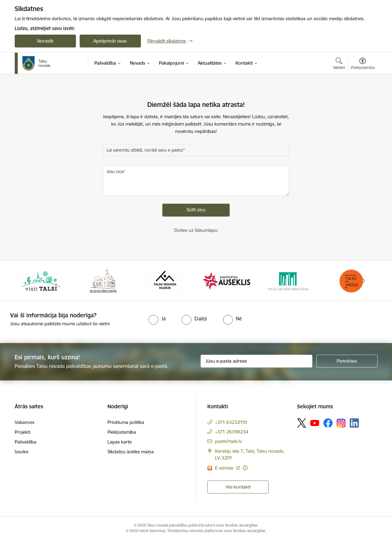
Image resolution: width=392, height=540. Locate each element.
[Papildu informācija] (245, 468)
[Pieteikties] (347, 361)
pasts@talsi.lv (228, 441)
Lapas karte (120, 442)
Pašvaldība (26, 442)
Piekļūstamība (122, 432)
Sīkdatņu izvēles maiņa (131, 452)
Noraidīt (45, 41)
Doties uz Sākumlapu (196, 230)
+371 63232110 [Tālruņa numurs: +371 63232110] (231, 422)
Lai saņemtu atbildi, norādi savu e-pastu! (145, 150)
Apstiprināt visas (110, 41)
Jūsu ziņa (115, 172)
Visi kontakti (238, 487)
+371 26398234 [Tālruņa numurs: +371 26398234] (232, 432)
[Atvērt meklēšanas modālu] (339, 64)
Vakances (24, 422)
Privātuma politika (126, 422)
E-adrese (225, 468)
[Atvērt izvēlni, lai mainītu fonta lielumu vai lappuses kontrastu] (363, 64)
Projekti (23, 432)
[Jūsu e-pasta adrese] (256, 361)
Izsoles (22, 452)
